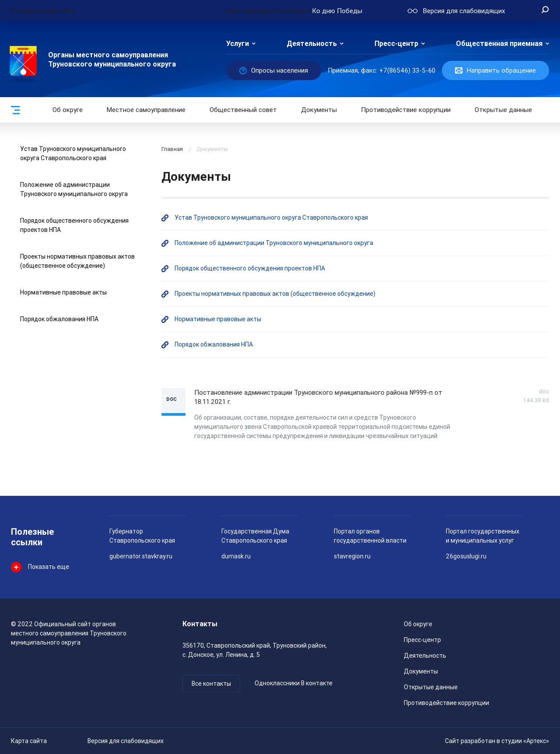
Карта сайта (29, 741)
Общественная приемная (499, 44)
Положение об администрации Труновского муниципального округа (274, 243)
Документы (319, 110)
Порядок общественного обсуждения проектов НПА (250, 268)
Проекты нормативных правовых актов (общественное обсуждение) (275, 294)
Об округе (68, 110)
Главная (172, 149)
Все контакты (211, 684)
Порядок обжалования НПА (59, 319)
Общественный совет (243, 110)
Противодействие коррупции (406, 110)
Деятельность (312, 44)
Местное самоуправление (146, 110)
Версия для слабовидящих (126, 741)
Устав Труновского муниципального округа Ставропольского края (271, 217)
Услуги (238, 44)
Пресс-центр (396, 44)
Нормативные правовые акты (63, 292)
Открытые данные (431, 687)
